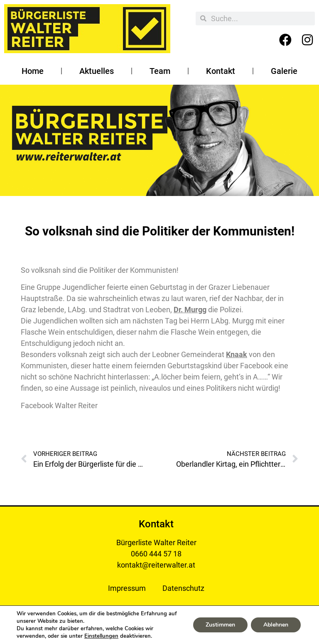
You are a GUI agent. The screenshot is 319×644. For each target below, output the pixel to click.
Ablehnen (276, 625)
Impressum (127, 588)
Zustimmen (220, 625)
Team (160, 71)
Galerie (284, 71)
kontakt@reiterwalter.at (156, 565)
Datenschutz (183, 588)
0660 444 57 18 (156, 554)
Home (33, 71)
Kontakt (221, 71)
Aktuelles (97, 71)
